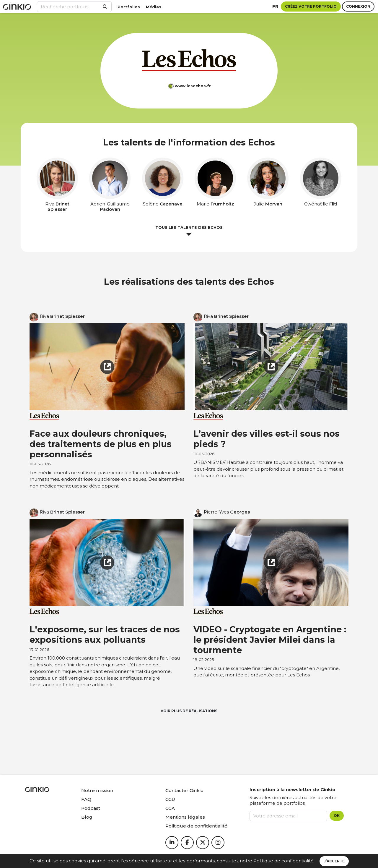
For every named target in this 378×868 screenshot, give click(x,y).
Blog (87, 817)
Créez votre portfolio (311, 6)
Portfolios (129, 7)
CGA (170, 808)
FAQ (86, 799)
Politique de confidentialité (283, 861)
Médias (154, 7)
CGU (170, 799)
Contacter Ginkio (184, 790)
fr (275, 6)
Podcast (91, 808)
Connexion (358, 6)
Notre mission (97, 790)
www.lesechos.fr (193, 86)
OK (337, 816)
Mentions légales (185, 817)
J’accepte (334, 861)
